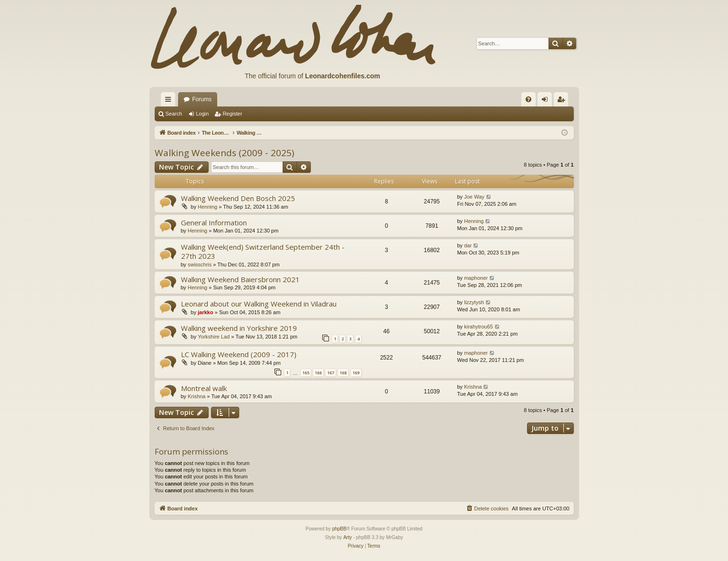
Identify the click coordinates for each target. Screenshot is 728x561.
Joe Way (474, 197)
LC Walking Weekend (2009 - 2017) (239, 354)
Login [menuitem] (546, 101)
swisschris (200, 265)
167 (331, 373)
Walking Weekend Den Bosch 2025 (238, 198)
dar (468, 245)
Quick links (170, 101)
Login (202, 114)
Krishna (196, 396)
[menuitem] (528, 99)
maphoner (476, 278)
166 (318, 373)
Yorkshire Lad (214, 337)
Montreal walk (204, 388)
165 (306, 373)
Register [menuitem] (563, 101)
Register (232, 114)
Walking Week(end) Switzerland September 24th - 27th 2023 (263, 251)
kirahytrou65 (479, 327)
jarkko (205, 312)
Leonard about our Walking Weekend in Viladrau (259, 304)
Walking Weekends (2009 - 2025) (224, 153)
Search (174, 114)
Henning (207, 207)
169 (356, 373)
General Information (214, 222)
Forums (202, 99)
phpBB (339, 529)
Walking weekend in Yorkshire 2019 (239, 328)
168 (343, 373)
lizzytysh (474, 302)
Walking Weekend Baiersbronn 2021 (240, 279)
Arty (348, 537)
